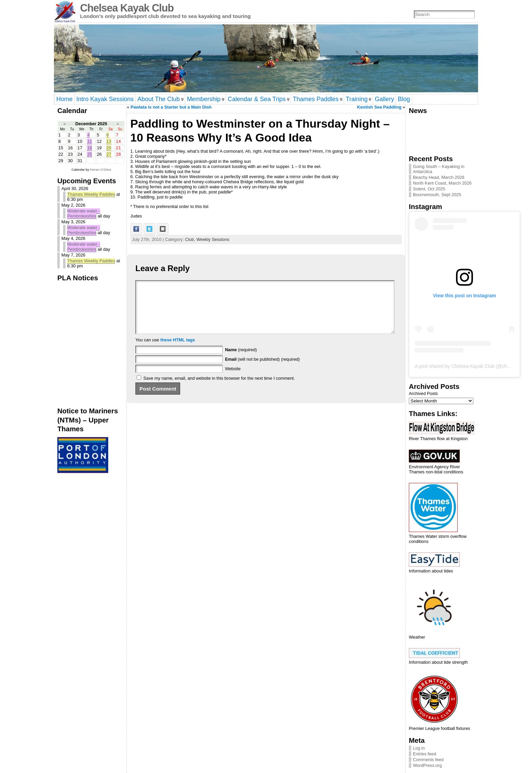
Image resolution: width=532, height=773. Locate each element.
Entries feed (424, 754)
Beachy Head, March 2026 (439, 177)
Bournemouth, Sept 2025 (437, 195)
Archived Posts (423, 393)
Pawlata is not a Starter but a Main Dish (171, 107)
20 (109, 148)
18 (90, 148)
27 (109, 154)
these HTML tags (178, 350)
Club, (191, 239)
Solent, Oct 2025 (429, 189)
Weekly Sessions (213, 239)
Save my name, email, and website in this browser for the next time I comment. (219, 388)
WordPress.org (427, 765)
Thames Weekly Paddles (91, 194)
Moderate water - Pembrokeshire (84, 213)
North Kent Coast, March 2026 (442, 183)
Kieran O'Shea (100, 169)
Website (233, 379)
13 (109, 141)
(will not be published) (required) (262, 369)
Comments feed (428, 760)
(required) (241, 360)
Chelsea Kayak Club (127, 8)
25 (90, 154)
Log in (419, 748)
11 (90, 141)
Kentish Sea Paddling (379, 107)
